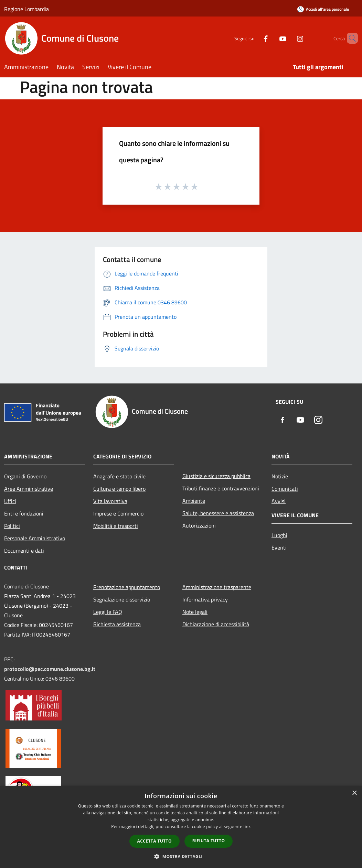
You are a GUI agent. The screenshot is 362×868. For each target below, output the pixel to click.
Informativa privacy (205, 599)
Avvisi (279, 501)
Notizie (280, 476)
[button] (181, 856)
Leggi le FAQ (108, 612)
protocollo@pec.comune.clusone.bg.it (50, 669)
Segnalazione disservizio (122, 599)
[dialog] (181, 827)
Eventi (279, 547)
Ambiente (194, 501)
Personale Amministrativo (35, 538)
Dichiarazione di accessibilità (216, 624)
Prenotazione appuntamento (127, 587)
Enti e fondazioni (24, 513)
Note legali (195, 612)
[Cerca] (350, 38)
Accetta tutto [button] (155, 841)
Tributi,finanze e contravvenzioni (221, 488)
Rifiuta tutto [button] (209, 841)
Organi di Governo (25, 476)
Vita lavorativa (110, 501)
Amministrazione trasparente (217, 587)
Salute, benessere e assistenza (218, 513)
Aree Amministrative (29, 489)
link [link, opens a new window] (247, 827)
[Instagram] (288, 38)
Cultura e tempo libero (119, 489)
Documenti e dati (24, 551)
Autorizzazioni (199, 525)
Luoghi (279, 535)
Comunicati (285, 489)
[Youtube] (271, 38)
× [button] (354, 793)
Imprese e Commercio (118, 513)
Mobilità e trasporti (116, 526)
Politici (12, 526)
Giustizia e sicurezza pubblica (216, 476)
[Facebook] (254, 38)
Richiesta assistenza (117, 624)
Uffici (10, 501)
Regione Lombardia (26, 9)
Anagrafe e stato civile (119, 476)
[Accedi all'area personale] (323, 9)
